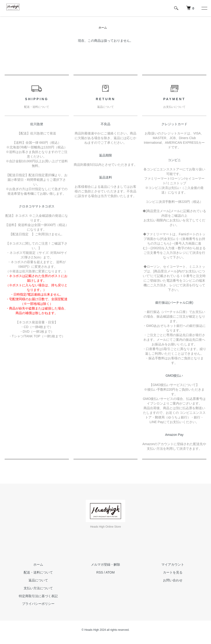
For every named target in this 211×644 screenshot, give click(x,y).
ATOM (110, 572)
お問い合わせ (173, 580)
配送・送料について (38, 572)
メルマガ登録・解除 (105, 564)
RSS (100, 572)
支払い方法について (38, 588)
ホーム (103, 28)
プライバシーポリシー (38, 604)
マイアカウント (173, 564)
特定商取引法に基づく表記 (38, 596)
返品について (38, 580)
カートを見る (173, 572)
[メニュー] (204, 8)
